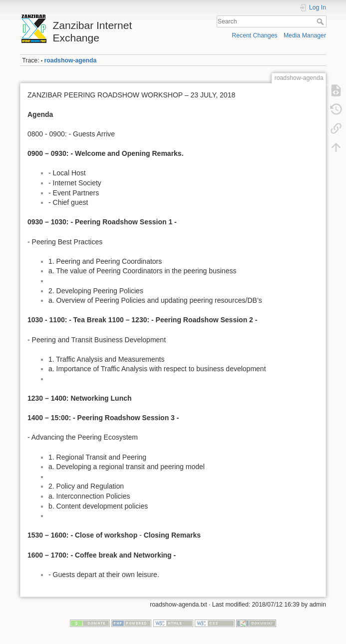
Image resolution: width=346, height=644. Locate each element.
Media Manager (305, 35)
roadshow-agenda (71, 60)
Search (321, 21)
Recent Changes (254, 35)
